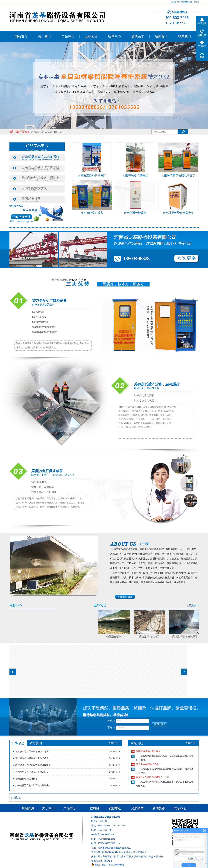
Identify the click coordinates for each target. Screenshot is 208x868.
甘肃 (121, 857)
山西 (126, 857)
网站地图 (184, 2)
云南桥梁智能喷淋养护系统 (41, 157)
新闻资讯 (161, 36)
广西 (156, 857)
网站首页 (21, 36)
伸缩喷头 (59, 132)
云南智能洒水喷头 (34, 188)
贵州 (136, 857)
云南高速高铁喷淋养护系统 (41, 167)
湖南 (161, 857)
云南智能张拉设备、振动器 (41, 178)
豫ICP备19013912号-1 (102, 861)
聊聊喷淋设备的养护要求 (148, 751)
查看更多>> (193, 606)
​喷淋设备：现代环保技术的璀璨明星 (33, 765)
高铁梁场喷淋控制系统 (186, 637)
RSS (191, 2)
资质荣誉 (138, 36)
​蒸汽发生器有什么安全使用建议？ (32, 772)
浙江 (146, 857)
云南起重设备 (31, 199)
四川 (131, 857)
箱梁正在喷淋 (115, 637)
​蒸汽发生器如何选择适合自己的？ (32, 758)
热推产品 (96, 857)
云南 (141, 857)
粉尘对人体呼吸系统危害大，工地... (154, 777)
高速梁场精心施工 (150, 637)
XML (196, 2)
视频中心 (114, 36)
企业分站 (175, 2)
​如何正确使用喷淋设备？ (28, 779)
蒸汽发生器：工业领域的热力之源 (32, 752)
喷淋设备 (34, 132)
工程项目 (91, 36)
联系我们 (185, 36)
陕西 (117, 857)
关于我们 (44, 36)
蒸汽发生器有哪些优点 (147, 764)
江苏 (151, 857)
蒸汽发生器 (46, 132)
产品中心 (68, 36)
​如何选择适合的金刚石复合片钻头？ (33, 785)
